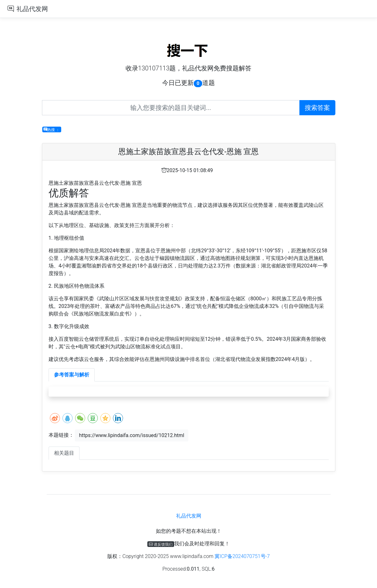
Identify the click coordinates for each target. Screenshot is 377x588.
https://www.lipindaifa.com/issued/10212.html (131, 435)
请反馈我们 (161, 544)
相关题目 (64, 453)
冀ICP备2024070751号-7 (242, 556)
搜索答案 (317, 108)
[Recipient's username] (171, 108)
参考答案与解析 (72, 375)
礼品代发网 (32, 9)
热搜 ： (52, 129)
